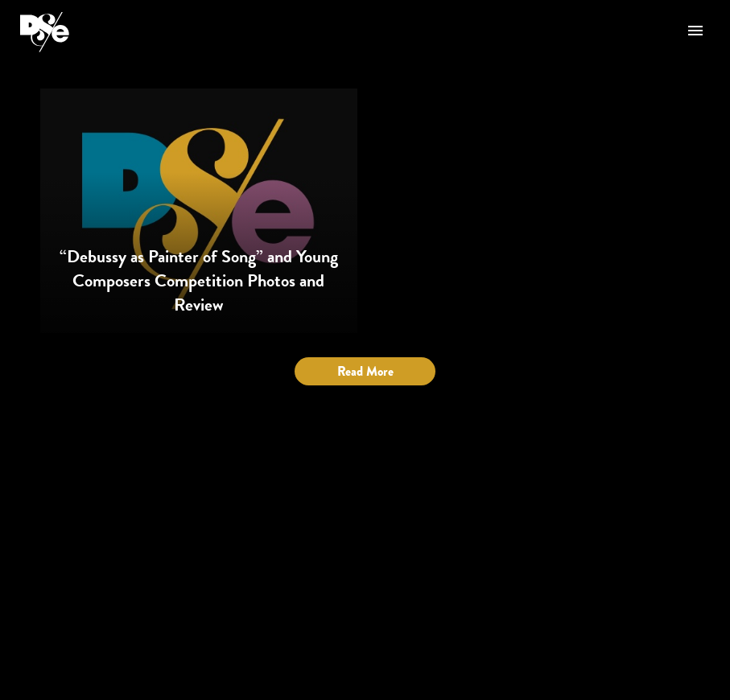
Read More (365, 371)
